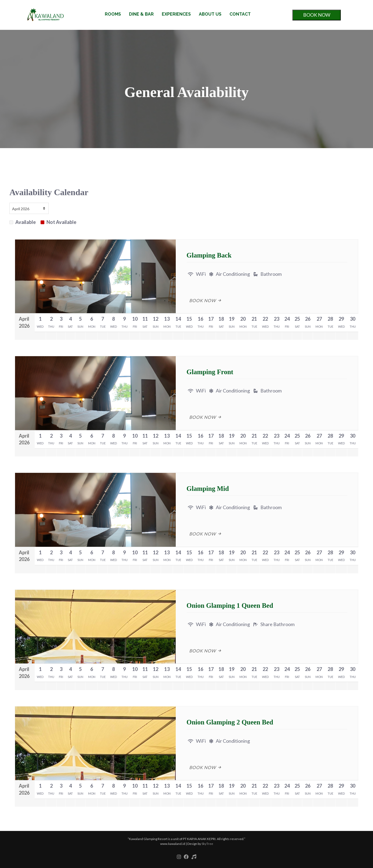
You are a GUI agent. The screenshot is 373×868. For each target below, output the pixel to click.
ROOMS (113, 14)
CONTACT (240, 14)
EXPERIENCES (176, 14)
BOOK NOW (317, 15)
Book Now (202, 300)
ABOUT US (210, 14)
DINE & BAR (141, 14)
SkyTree (207, 844)
